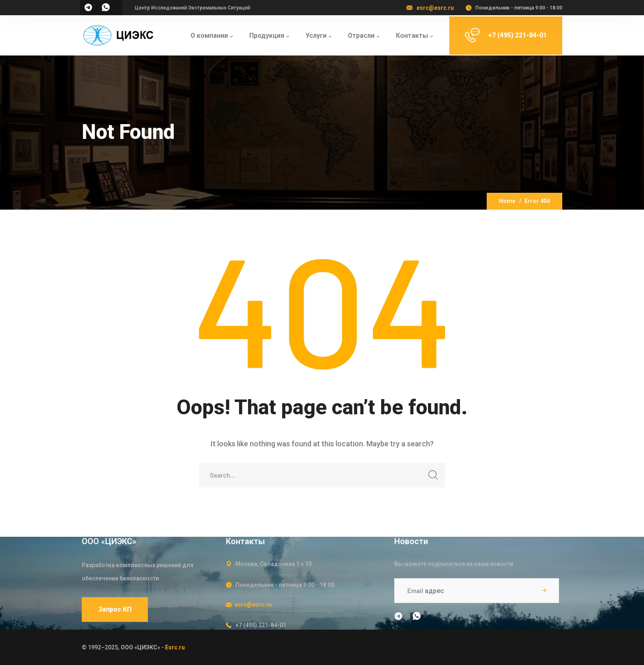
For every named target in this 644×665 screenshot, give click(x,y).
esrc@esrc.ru (435, 8)
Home (507, 201)
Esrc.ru (175, 647)
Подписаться (544, 591)
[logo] (118, 35)
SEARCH (431, 477)
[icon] (89, 10)
